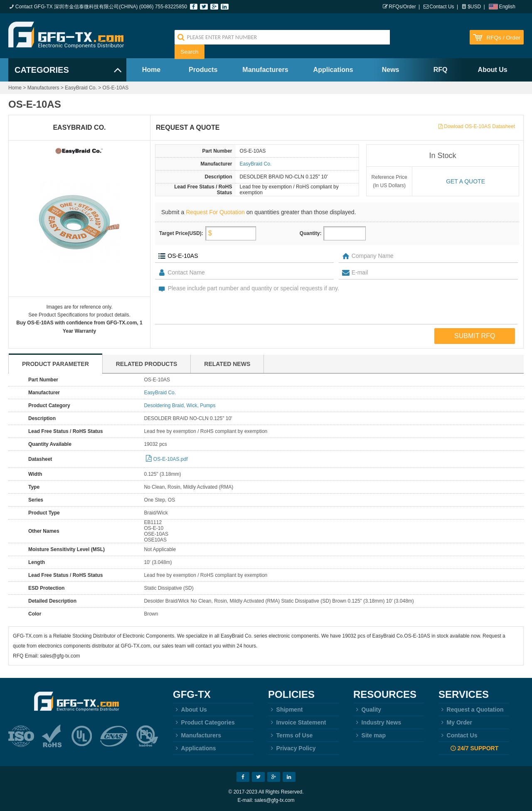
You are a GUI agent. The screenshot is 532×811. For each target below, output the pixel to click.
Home (151, 70)
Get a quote (465, 181)
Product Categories (204, 722)
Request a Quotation (471, 710)
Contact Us (442, 7)
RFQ (441, 70)
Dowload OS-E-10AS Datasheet (479, 126)
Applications (333, 70)
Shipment (285, 710)
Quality (367, 710)
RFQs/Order (402, 7)
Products (203, 70)
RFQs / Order (503, 38)
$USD (474, 7)
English (507, 7)
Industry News (377, 722)
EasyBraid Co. (81, 88)
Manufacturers (265, 70)
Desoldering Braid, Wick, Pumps (180, 405)
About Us (493, 70)
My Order (455, 722)
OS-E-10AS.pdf (171, 459)
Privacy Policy (292, 748)
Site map (369, 735)
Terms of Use (290, 735)
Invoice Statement (297, 722)
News (391, 70)
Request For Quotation (215, 212)
